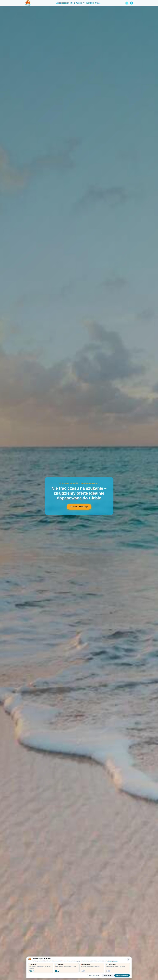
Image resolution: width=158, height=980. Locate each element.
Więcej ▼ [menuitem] (81, 3)
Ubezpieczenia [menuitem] (62, 3)
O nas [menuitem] (98, 3)
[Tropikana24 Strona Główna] (28, 3)
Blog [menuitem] (73, 3)
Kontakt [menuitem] (90, 3)
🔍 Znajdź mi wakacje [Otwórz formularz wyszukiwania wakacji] (79, 507)
